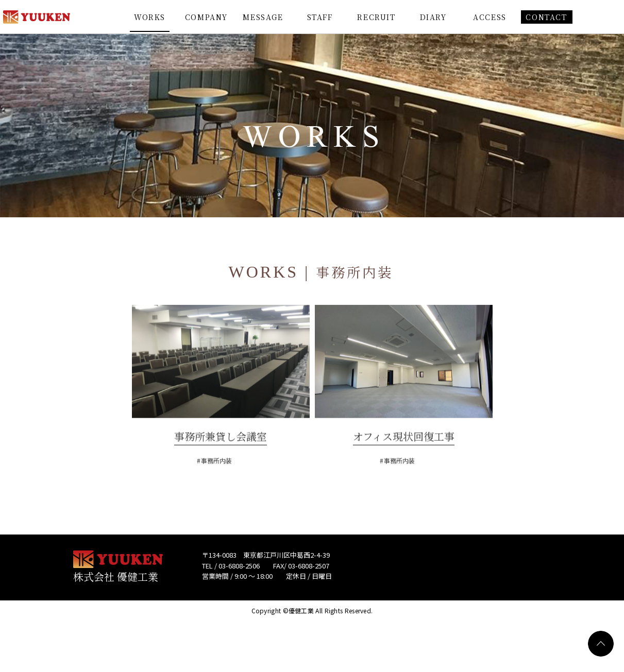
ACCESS (490, 17)
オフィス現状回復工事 (404, 455)
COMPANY (206, 17)
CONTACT (546, 17)
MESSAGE (263, 17)
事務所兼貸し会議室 (221, 455)
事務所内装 (216, 479)
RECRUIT (376, 17)
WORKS (150, 17)
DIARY (433, 17)
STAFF (320, 17)
